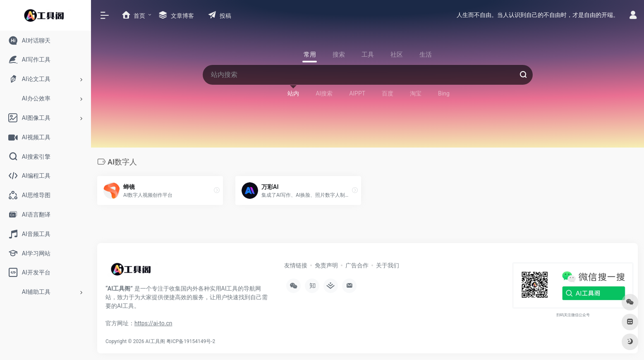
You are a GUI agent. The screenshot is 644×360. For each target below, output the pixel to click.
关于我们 (388, 265)
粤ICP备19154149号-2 (191, 341)
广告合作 (357, 265)
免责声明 (326, 265)
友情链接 (296, 265)
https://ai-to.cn (153, 323)
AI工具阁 (155, 341)
